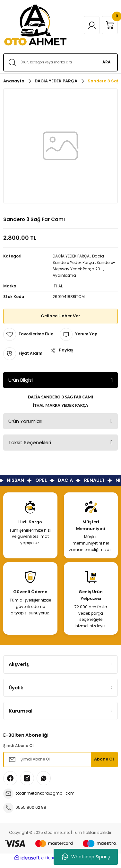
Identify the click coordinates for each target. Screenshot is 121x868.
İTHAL (58, 286)
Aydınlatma (64, 275)
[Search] (60, 62)
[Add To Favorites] (28, 334)
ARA (107, 62)
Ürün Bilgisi (21, 380)
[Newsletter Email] (60, 760)
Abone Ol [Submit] (104, 759)
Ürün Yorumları (25, 421)
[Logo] (35, 25)
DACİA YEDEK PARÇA (71, 256)
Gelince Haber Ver (60, 316)
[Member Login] (92, 25)
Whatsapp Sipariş (86, 857)
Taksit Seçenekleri (30, 442)
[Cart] (110, 25)
